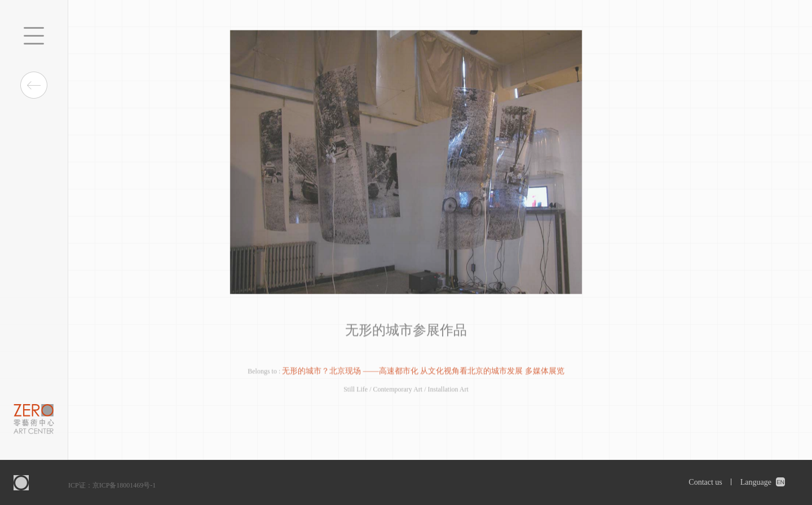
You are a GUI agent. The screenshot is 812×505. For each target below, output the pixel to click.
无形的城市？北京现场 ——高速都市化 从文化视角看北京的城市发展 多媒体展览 (423, 372)
